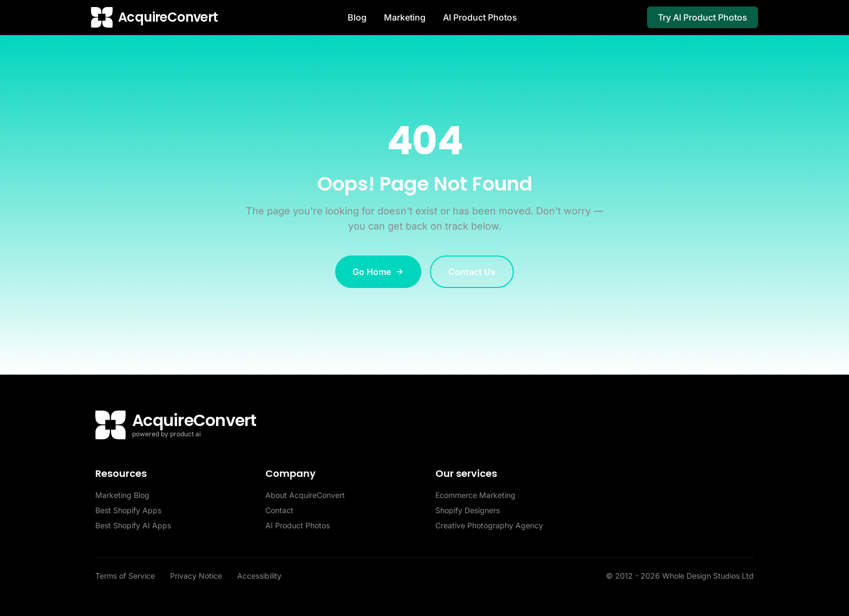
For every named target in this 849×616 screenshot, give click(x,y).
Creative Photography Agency (489, 525)
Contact (279, 510)
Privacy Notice (197, 576)
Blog (357, 17)
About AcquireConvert (305, 495)
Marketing (405, 17)
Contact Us (472, 272)
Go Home (378, 272)
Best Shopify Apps (128, 510)
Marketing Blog (122, 495)
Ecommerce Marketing (475, 495)
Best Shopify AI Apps (133, 525)
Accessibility (259, 576)
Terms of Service (126, 576)
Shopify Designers (468, 510)
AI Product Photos (480, 17)
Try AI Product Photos (703, 17)
